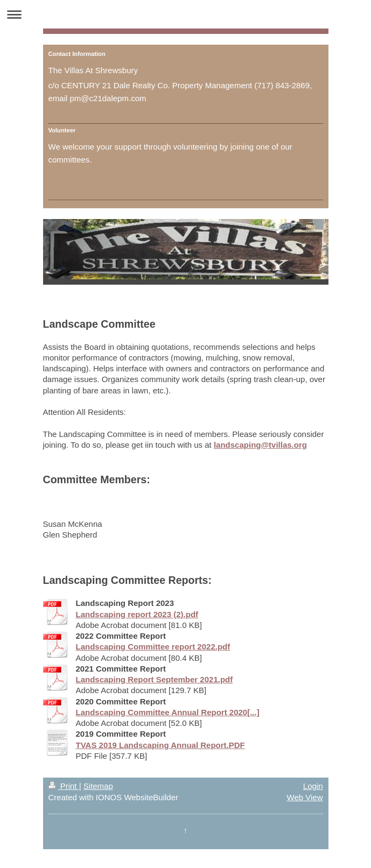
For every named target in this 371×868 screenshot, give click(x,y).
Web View (305, 797)
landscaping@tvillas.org (260, 445)
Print (64, 786)
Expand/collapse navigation (185, 14)
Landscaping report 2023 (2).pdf (137, 614)
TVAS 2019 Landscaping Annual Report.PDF (160, 745)
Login (313, 786)
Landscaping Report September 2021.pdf (155, 679)
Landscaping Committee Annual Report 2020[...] (168, 712)
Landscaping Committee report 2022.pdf (153, 647)
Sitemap (98, 786)
